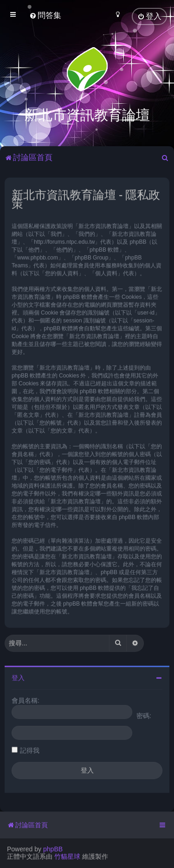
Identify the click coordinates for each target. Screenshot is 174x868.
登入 (18, 677)
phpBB (53, 849)
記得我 (30, 750)
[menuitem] (45, 15)
